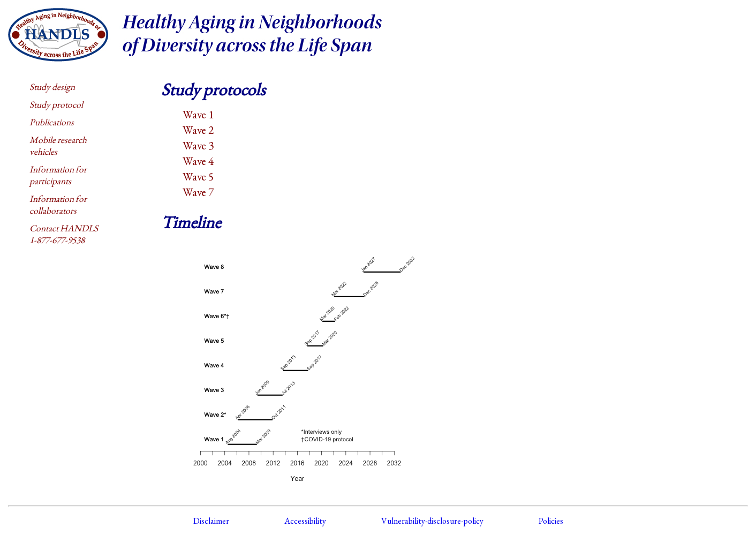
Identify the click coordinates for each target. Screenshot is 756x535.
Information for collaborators (58, 205)
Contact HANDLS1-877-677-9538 (64, 234)
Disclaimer (211, 521)
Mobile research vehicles (58, 146)
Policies (551, 521)
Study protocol (56, 104)
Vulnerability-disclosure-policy (432, 521)
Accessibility (305, 521)
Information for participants (58, 175)
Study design (52, 87)
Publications (52, 122)
